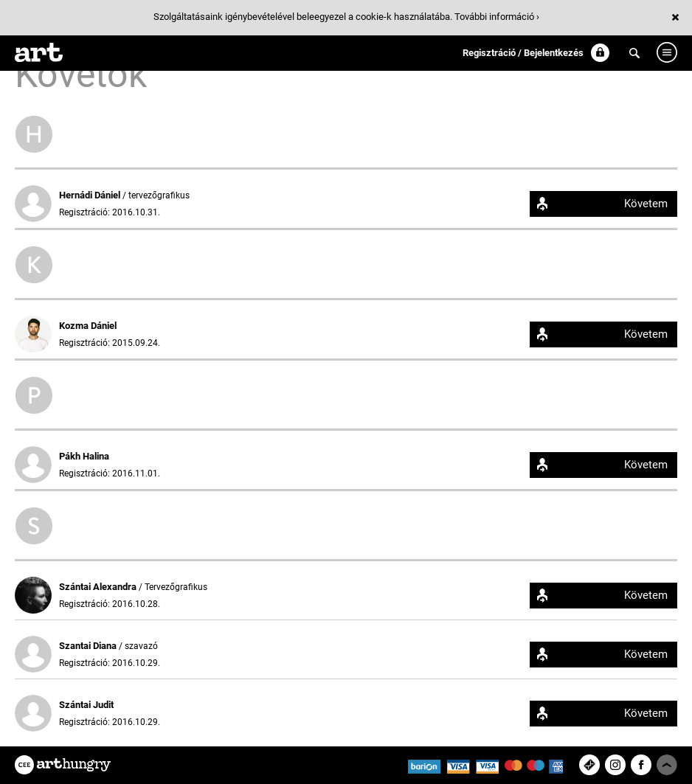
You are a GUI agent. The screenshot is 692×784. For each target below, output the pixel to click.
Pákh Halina (84, 456)
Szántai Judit (86, 705)
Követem (646, 204)
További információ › (497, 17)
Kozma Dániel (88, 326)
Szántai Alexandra (99, 587)
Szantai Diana (89, 646)
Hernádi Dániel (91, 195)
